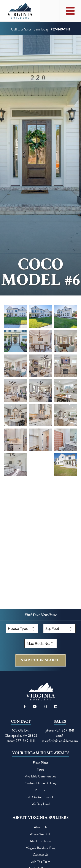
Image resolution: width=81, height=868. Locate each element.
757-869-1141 (25, 741)
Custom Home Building (40, 783)
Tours (41, 770)
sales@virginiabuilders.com (60, 741)
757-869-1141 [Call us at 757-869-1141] (60, 29)
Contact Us (41, 855)
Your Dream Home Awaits (41, 753)
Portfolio (41, 790)
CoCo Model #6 (41, 272)
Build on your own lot (40, 797)
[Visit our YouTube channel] (35, 707)
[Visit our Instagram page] (45, 707)
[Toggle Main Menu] (70, 11)
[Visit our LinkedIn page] (56, 707)
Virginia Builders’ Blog (41, 848)
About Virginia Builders (40, 818)
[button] (16, 316)
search (40, 660)
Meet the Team (40, 841)
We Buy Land (41, 804)
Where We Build (40, 834)
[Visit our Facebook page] (25, 707)
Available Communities (40, 776)
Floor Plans (40, 763)
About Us (40, 827)
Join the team (40, 862)
